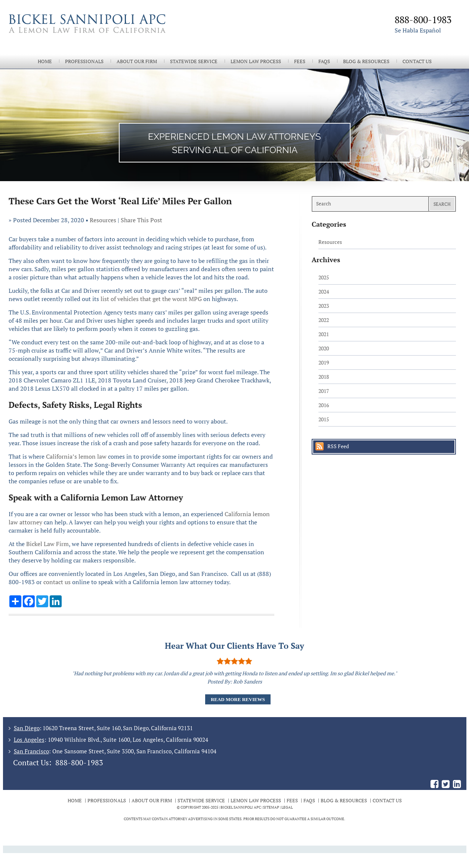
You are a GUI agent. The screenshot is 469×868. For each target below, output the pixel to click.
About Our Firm (137, 61)
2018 (324, 377)
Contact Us (417, 61)
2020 (324, 348)
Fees (300, 61)
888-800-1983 (79, 762)
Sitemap (271, 807)
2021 (324, 334)
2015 (324, 419)
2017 (324, 391)
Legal (287, 807)
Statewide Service (194, 61)
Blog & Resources (366, 61)
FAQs (324, 61)
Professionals (84, 61)
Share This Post (141, 220)
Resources (103, 220)
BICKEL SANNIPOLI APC (241, 807)
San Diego (27, 728)
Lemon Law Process (256, 61)
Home (45, 61)
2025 (324, 277)
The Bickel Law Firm (119, 33)
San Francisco (31, 751)
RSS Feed (338, 446)
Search (442, 204)
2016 (324, 405)
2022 (324, 320)
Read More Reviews (238, 699)
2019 (324, 362)
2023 (324, 306)
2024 (324, 292)
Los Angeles (29, 740)
